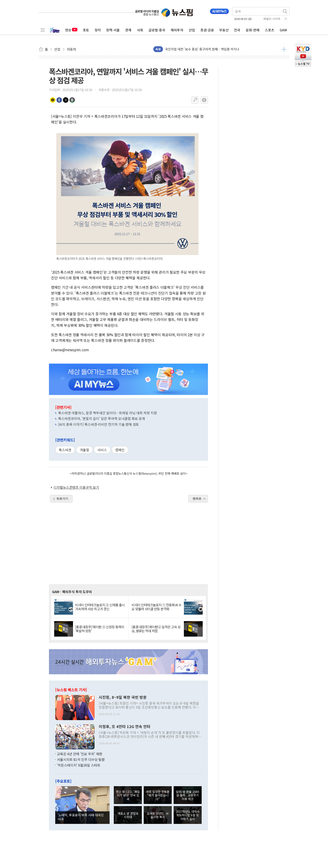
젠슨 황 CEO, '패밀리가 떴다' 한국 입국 (128, 795)
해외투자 (177, 30)
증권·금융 (207, 30)
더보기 (284, 49)
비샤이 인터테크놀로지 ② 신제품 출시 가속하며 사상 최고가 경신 (100, 607)
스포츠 (270, 30)
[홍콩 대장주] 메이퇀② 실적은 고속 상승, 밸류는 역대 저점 (156, 629)
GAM (283, 30)
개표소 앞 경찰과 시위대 (128, 815)
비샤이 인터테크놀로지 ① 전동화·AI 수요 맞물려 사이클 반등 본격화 (156, 607)
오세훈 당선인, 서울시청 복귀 (158, 815)
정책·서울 (113, 30)
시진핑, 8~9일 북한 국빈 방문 (123, 697)
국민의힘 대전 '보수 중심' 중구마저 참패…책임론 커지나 (202, 49)
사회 (140, 30)
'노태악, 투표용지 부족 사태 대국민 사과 (81, 817)
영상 (71, 30)
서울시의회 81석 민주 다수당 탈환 (81, 759)
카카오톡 (53, 100)
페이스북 (59, 100)
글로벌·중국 (157, 30)
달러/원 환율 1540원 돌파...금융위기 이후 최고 (188, 795)
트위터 (66, 100)
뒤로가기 (62, 499)
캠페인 (120, 450)
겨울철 (84, 450)
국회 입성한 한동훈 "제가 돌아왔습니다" (158, 795)
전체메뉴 (43, 30)
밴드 (72, 100)
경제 (128, 30)
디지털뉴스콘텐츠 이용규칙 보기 (76, 487)
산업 (192, 30)
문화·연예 (253, 30)
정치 (98, 30)
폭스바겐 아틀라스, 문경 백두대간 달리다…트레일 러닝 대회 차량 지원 (108, 413)
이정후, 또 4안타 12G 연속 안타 (125, 727)
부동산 (224, 30)
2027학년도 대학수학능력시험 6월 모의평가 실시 (188, 815)
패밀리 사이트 (272, 19)
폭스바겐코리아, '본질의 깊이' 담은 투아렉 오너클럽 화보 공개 (102, 418)
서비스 (102, 450)
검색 (285, 11)
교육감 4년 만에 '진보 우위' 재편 (80, 754)
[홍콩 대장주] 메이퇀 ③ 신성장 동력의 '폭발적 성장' (100, 629)
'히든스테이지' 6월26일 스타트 (79, 765)
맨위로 (197, 499)
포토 (86, 30)
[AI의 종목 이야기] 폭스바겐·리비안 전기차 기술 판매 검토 (99, 424)
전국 (237, 30)
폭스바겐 (65, 450)
